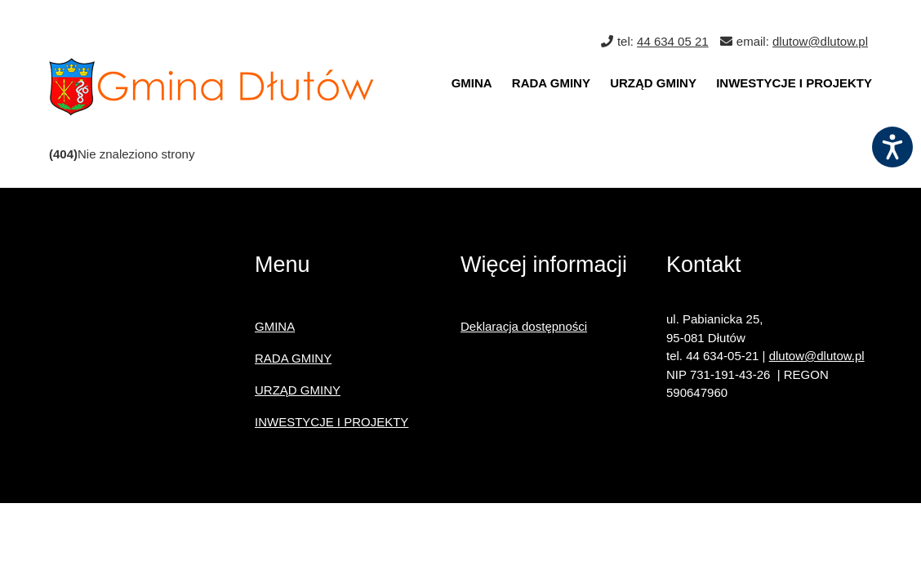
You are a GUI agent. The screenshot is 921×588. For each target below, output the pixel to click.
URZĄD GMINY (653, 83)
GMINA (472, 83)
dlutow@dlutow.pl (820, 41)
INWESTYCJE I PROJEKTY (794, 83)
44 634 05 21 (673, 41)
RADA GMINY (551, 83)
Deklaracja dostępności (524, 326)
